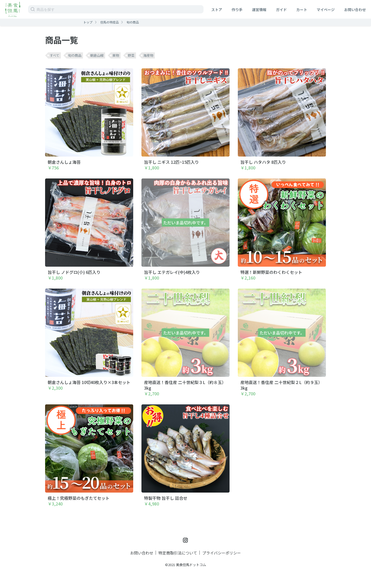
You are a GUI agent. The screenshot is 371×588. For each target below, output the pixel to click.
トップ (88, 22)
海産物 (148, 55)
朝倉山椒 (97, 55)
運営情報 (259, 10)
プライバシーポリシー (222, 553)
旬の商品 (133, 22)
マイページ (326, 10)
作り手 (237, 10)
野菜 (131, 55)
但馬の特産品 (109, 22)
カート (302, 10)
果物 (116, 55)
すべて (54, 55)
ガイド (281, 10)
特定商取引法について (178, 553)
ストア (217, 10)
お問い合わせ (355, 10)
